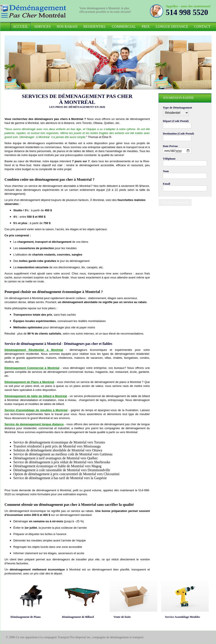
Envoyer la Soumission (175, 202)
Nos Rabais (67, 27)
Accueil (21, 27)
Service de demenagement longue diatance (34, 424)
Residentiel (95, 27)
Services (42, 27)
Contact (202, 27)
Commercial (124, 27)
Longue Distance (172, 27)
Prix (146, 27)
